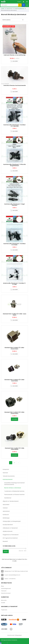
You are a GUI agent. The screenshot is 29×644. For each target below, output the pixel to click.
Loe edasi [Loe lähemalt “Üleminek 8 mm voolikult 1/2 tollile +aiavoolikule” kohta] (14, 455)
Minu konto (4, 600)
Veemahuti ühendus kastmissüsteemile (15, 85)
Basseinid (5, 541)
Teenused (4, 591)
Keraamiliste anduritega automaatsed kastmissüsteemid (14, 484)
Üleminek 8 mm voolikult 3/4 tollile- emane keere (15, 413)
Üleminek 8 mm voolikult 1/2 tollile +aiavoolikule (14, 449)
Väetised (5, 508)
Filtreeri (6, 551)
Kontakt (19, 2)
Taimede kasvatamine (9, 476)
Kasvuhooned (11, 635)
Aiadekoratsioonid (8, 531)
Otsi (20, 5)
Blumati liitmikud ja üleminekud (13, 488)
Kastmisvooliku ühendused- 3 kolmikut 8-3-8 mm (14, 244)
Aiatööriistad (6, 511)
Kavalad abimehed (8, 525)
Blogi (2, 586)
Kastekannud (8, 498)
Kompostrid (6, 469)
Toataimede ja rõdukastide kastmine (14, 491)
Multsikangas (6, 518)
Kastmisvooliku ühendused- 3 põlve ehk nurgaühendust (14, 165)
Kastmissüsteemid (19, 9)
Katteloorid (6, 515)
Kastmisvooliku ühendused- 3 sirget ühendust (15, 205)
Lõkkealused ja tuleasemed (10, 528)
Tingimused (4, 610)
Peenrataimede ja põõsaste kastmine (14, 495)
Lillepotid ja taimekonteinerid (11, 501)
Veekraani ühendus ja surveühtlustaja (15, 55)
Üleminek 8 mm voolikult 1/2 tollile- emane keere (14, 348)
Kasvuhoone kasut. (6, 593)
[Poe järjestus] (12, 20)
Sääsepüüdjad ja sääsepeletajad (12, 521)
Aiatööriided (6, 505)
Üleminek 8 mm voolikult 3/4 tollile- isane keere (15, 380)
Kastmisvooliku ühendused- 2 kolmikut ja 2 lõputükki (14, 125)
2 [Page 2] (15, 463)
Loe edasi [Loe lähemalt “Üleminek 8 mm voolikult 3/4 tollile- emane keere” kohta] (14, 419)
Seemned (5, 473)
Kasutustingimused (6, 588)
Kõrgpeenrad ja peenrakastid (11, 535)
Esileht (3, 9)
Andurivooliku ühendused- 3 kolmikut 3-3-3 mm (14, 284)
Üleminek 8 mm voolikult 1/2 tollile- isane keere (14, 314)
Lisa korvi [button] (15, 61)
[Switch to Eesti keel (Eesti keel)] (3, 642)
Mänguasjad (18, 635)
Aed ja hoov (10, 9)
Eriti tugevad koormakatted (10, 538)
